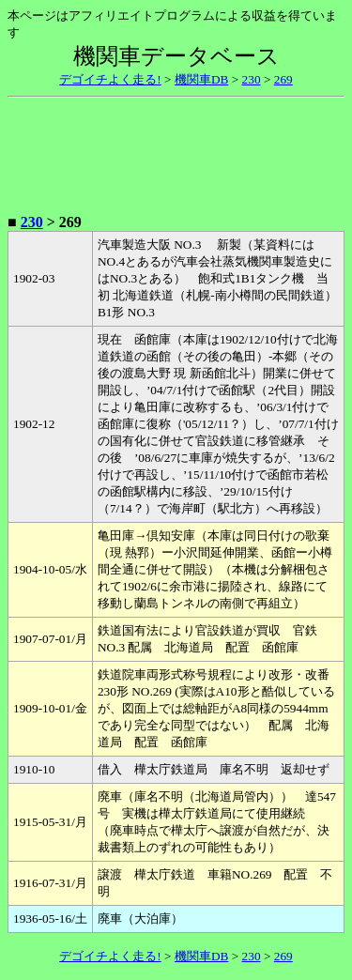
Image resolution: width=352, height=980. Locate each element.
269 (283, 79)
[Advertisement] (176, 152)
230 (252, 79)
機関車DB (202, 79)
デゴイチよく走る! (110, 79)
